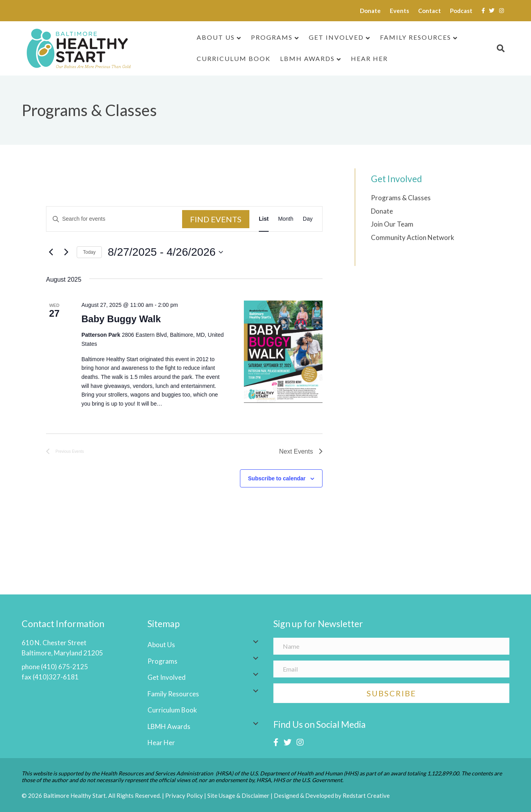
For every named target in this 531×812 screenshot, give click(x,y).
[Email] (391, 669)
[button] (256, 642)
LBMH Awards (307, 58)
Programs (272, 37)
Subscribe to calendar (277, 478)
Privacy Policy (184, 795)
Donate (370, 11)
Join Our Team (392, 224)
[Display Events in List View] (264, 219)
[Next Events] (66, 252)
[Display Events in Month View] (286, 219)
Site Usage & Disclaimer (238, 795)
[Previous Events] (51, 252)
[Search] (498, 48)
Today (89, 252)
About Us (216, 37)
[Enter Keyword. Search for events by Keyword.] (114, 219)
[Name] (391, 646)
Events (399, 11)
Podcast (461, 11)
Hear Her (369, 58)
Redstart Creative (366, 795)
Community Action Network (413, 237)
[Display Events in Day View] (308, 219)
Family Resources (416, 37)
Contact (430, 11)
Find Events (216, 219)
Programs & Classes (401, 198)
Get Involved (336, 37)
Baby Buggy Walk (121, 319)
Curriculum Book (234, 58)
